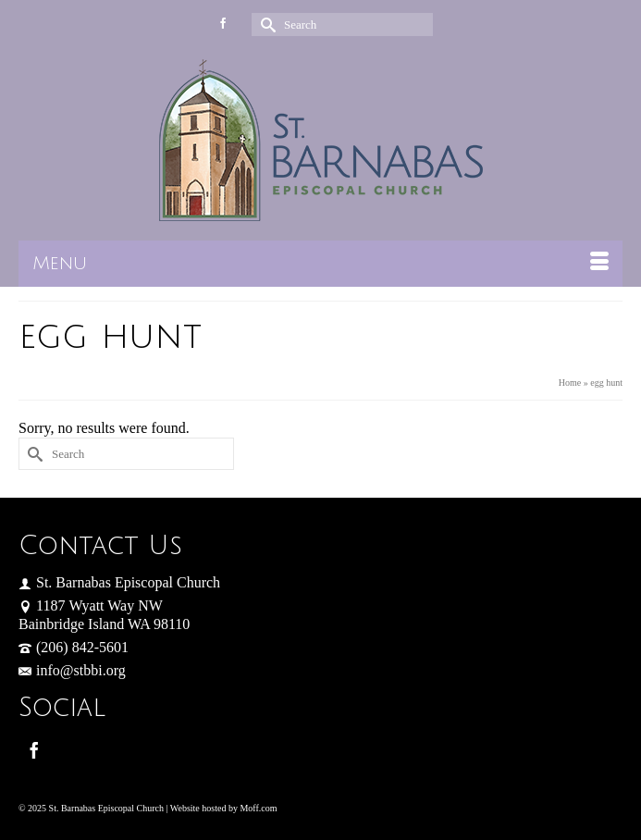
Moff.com (258, 808)
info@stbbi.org (72, 670)
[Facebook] (34, 750)
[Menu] (320, 264)
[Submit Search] (265, 25)
